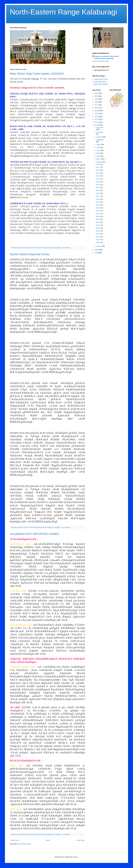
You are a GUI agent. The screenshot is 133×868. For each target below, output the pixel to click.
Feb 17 (98, 196)
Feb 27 (98, 167)
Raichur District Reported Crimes (30, 254)
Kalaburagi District (100, 82)
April (98, 156)
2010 (97, 125)
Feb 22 (98, 182)
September (100, 140)
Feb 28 (98, 164)
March (99, 159)
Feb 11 (98, 214)
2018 (97, 102)
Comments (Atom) (25, 844)
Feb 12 (98, 211)
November (100, 132)
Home (48, 840)
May (98, 153)
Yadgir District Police (101, 79)
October (99, 137)
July (98, 148)
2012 (97, 119)
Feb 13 (98, 208)
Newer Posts (15, 840)
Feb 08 (98, 222)
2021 (97, 93)
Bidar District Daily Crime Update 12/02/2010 (37, 74)
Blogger (75, 857)
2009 (97, 250)
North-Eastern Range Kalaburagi (63, 12)
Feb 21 (98, 185)
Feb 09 (98, 219)
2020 (97, 96)
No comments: (66, 248)
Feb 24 (98, 176)
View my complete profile (101, 61)
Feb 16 (98, 199)
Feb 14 (98, 205)
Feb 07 (98, 225)
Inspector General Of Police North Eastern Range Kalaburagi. (107, 57)
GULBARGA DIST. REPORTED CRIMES (35, 534)
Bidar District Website (101, 84)
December (100, 128)
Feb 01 (98, 242)
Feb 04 (98, 234)
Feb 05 (98, 231)
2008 (97, 253)
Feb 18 (98, 193)
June (98, 150)
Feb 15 (98, 202)
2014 (97, 114)
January (99, 246)
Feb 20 (98, 188)
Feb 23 (98, 179)
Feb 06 (98, 228)
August (99, 145)
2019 (97, 99)
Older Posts (80, 840)
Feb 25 (98, 173)
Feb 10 (98, 217)
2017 (97, 105)
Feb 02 (98, 240)
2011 (97, 122)
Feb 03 (98, 237)
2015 (97, 111)
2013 (97, 116)
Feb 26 (98, 170)
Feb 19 (98, 190)
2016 (97, 108)
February (100, 162)
